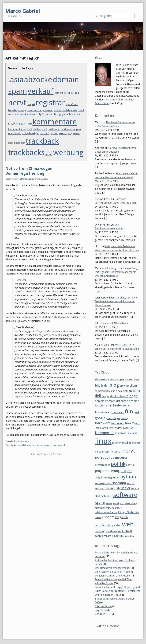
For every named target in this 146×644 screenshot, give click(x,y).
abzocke (38, 80)
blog (114, 385)
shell (11, 143)
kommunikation (17, 129)
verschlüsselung (104, 526)
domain (66, 80)
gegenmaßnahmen (69, 114)
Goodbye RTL (103, 614)
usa (29, 110)
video (118, 525)
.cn (33, 445)
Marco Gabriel (28, 179)
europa (75, 93)
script (131, 483)
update (109, 517)
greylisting (14, 124)
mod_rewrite (68, 129)
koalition (128, 428)
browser (124, 386)
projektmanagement (107, 477)
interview (117, 428)
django (132, 396)
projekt (31, 104)
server (76, 133)
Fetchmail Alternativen (115, 323)
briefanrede (70, 110)
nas (120, 452)
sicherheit (107, 496)
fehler (135, 401)
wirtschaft (125, 531)
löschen (37, 129)
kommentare (55, 122)
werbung (68, 153)
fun (56, 114)
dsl (118, 401)
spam (18, 91)
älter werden (126, 536)
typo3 (125, 512)
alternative (101, 380)
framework (103, 412)
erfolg (38, 114)
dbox (119, 391)
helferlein (118, 423)
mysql (113, 452)
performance (103, 465)
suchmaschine (103, 508)
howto (130, 423)
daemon (29, 114)
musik (106, 452)
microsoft (134, 443)
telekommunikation (106, 512)
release (100, 483)
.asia (16, 80)
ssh (122, 503)
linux (103, 441)
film (110, 406)
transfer (13, 110)
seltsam (100, 488)
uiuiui (49, 154)
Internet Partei (103, 606)
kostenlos (120, 433)
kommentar (104, 433)
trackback (42, 141)
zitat (115, 536)
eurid (67, 93)
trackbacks (26, 153)
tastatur (117, 508)
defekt (136, 391)
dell (98, 396)
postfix (130, 465)
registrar (50, 103)
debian (127, 391)
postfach (44, 133)
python (54, 133)
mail (45, 129)
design (105, 396)
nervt (17, 103)
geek (137, 412)
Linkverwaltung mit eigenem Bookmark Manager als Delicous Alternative (116, 272)
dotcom (110, 401)
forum (127, 405)
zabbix (99, 536)
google (100, 418)
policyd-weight (30, 133)
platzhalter (14, 133)
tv (119, 512)
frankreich (118, 412)
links (134, 433)
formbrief (48, 114)
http (138, 423)
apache (112, 379)
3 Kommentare (22, 441)
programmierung (107, 471)
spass (109, 503)
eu (61, 93)
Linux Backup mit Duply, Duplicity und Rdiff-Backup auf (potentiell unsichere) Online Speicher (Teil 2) (117, 591)
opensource (119, 458)
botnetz (58, 110)
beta (137, 379)
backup (129, 379)
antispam (48, 110)
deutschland (118, 396)
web (128, 524)
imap (29, 124)
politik (118, 464)
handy (124, 418)
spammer (20, 143)
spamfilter (72, 104)
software (125, 495)
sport (116, 503)
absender (37, 110)
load (30, 129)
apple (121, 379)
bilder (105, 386)
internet (106, 428)
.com (57, 93)
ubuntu (134, 512)
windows (111, 531)
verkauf (41, 91)
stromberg (131, 503)
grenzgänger (113, 418)
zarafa (107, 536)
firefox (118, 405)
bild (98, 386)
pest (79, 129)
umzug (22, 110)
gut (23, 124)
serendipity (65, 133)
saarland (119, 483)
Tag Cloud (101, 610)
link (129, 433)
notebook (103, 457)
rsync (109, 483)
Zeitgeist (9, 441)
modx (98, 452)
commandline (16, 114)
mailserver (54, 129)
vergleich (122, 517)
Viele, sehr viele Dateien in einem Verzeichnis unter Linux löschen (116, 301)
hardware (103, 423)
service (135, 488)
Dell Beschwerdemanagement (112, 568)
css (113, 391)
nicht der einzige (75, 403)
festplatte (101, 405)
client (81, 110)
